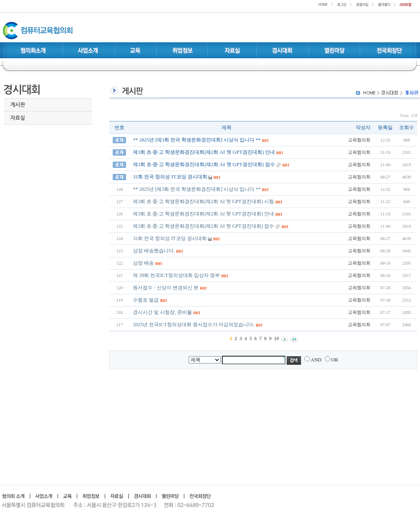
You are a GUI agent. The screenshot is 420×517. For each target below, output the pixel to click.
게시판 (18, 105)
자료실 (18, 118)
